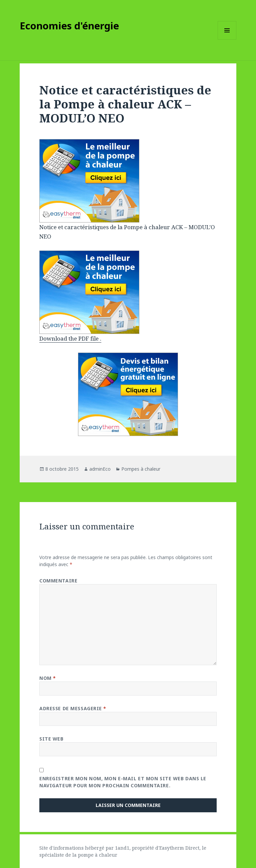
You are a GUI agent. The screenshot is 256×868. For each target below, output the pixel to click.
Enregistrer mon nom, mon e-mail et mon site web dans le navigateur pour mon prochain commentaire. (123, 782)
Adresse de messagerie (73, 708)
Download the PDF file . (70, 338)
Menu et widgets (227, 40)
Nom (48, 678)
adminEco (100, 469)
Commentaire (58, 581)
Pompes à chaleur (141, 469)
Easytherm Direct (179, 848)
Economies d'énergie (69, 26)
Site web (51, 739)
